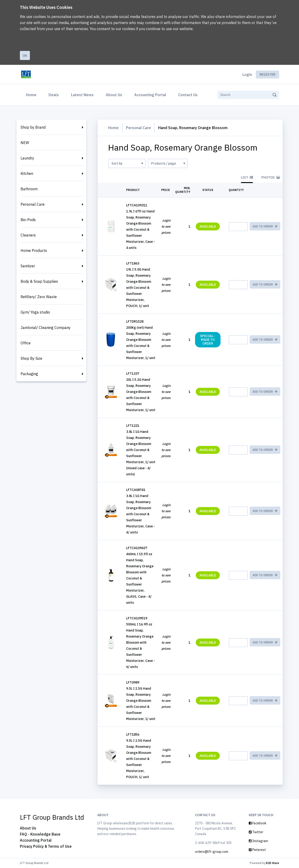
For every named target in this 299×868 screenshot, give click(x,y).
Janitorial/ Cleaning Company (46, 328)
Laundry (27, 158)
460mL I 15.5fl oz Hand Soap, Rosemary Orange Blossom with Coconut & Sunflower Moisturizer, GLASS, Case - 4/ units (140, 578)
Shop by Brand (33, 127)
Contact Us (188, 95)
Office (26, 343)
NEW (25, 143)
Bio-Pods (28, 220)
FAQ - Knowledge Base (40, 834)
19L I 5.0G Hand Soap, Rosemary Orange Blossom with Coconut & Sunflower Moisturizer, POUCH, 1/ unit (139, 288)
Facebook (258, 823)
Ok (25, 56)
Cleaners (28, 235)
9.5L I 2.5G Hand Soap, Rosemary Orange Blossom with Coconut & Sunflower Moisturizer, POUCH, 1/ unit (139, 759)
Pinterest (257, 850)
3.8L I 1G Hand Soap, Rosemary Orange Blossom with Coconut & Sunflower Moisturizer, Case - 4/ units (141, 514)
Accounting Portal (150, 95)
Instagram (258, 841)
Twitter (256, 832)
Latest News (82, 95)
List (247, 177)
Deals (54, 95)
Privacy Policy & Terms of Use (46, 846)
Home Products (34, 251)
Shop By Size (31, 358)
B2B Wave (272, 863)
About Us (114, 95)
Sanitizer (28, 266)
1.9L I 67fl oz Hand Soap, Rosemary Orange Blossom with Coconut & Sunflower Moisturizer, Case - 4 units (141, 229)
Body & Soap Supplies (39, 281)
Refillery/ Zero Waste (39, 297)
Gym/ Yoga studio (35, 312)
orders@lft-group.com (212, 852)
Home (32, 94)
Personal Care (33, 204)
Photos (271, 177)
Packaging (29, 374)
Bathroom (29, 189)
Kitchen (27, 173)
